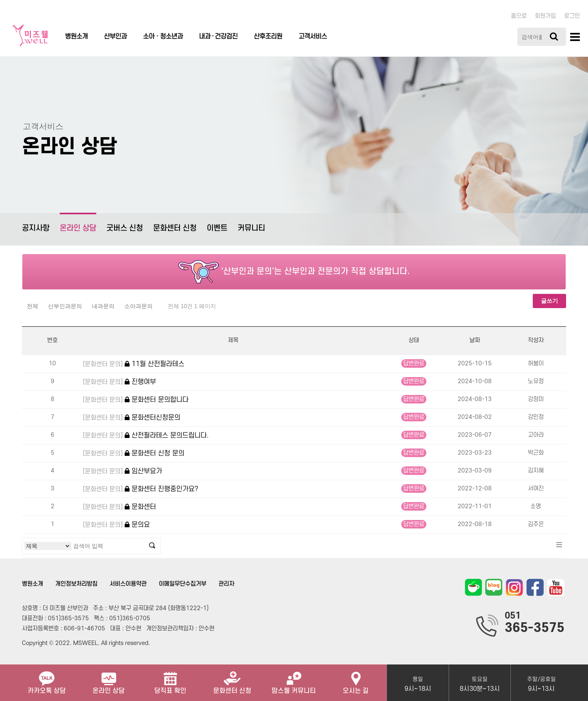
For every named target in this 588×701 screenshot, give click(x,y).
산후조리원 (268, 37)
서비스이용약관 (128, 584)
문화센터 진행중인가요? (141, 489)
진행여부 (119, 382)
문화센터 (119, 507)
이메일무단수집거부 (183, 584)
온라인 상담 (78, 223)
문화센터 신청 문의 (134, 454)
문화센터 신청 (175, 228)
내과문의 (103, 306)
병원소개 (76, 37)
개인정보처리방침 (76, 584)
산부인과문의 (65, 306)
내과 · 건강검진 (218, 37)
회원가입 (545, 16)
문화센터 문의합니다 (136, 400)
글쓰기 (549, 301)
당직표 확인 (170, 679)
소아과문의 (138, 306)
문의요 (116, 525)
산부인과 (115, 37)
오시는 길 (356, 679)
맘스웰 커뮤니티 (294, 679)
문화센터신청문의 (132, 418)
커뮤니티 (251, 228)
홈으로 (519, 16)
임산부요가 (122, 471)
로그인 (572, 16)
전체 (32, 306)
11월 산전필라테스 (134, 364)
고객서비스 (313, 37)
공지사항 (36, 228)
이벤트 (217, 228)
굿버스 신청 (125, 228)
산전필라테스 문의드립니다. (146, 436)
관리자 (226, 584)
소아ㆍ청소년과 (163, 37)
